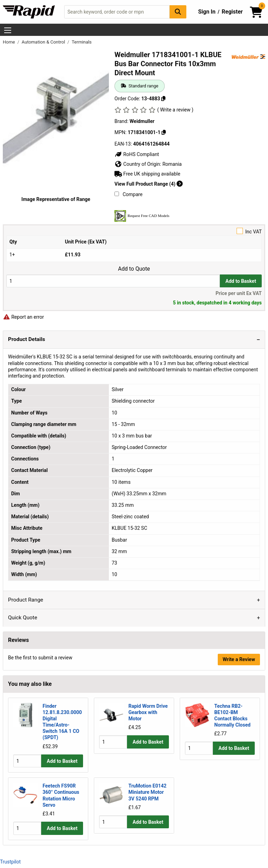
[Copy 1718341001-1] (164, 132)
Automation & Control (44, 42)
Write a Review (239, 659)
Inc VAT (134, 231)
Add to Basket (241, 281)
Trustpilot (10, 862)
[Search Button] (178, 12)
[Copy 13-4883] (163, 99)
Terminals (81, 42)
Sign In (207, 12)
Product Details (27, 339)
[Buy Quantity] (113, 281)
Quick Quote (23, 618)
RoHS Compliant (137, 154)
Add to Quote (134, 269)
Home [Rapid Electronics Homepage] (9, 42)
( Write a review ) (175, 110)
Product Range (26, 600)
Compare (128, 194)
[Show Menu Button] (8, 30)
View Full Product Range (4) (149, 184)
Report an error (23, 317)
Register (232, 12)
